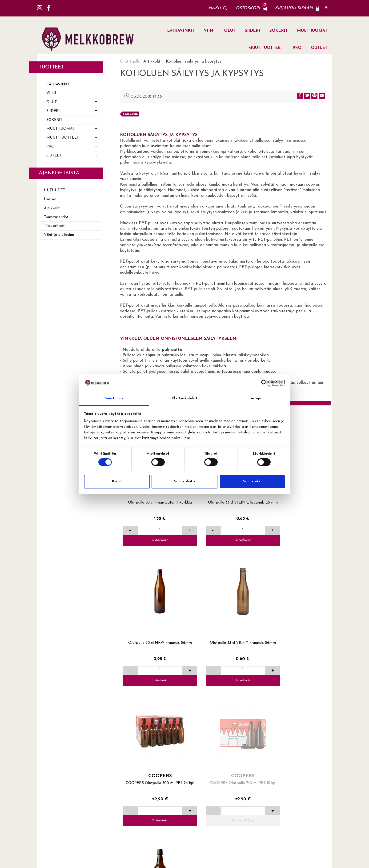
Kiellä (117, 482)
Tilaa (321, 788)
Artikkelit (52, 208)
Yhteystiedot (220, 716)
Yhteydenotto (221, 708)
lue (300, 802)
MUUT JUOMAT (312, 31)
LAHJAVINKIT (181, 31)
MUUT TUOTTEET (266, 48)
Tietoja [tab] (255, 398)
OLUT (230, 31)
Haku (215, 8)
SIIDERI (252, 31)
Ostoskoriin (145, 510)
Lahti (280, 693)
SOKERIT (279, 31)
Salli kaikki (252, 482)
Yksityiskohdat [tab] (184, 398)
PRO (297, 48)
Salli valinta (184, 482)
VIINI (209, 31)
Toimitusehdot (56, 217)
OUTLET (319, 48)
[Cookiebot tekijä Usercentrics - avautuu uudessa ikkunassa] (265, 383)
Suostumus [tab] (114, 398)
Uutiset (50, 199)
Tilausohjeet (54, 226)
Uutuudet (55, 190)
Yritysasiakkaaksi (224, 732)
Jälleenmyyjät (288, 701)
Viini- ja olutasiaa (59, 235)
